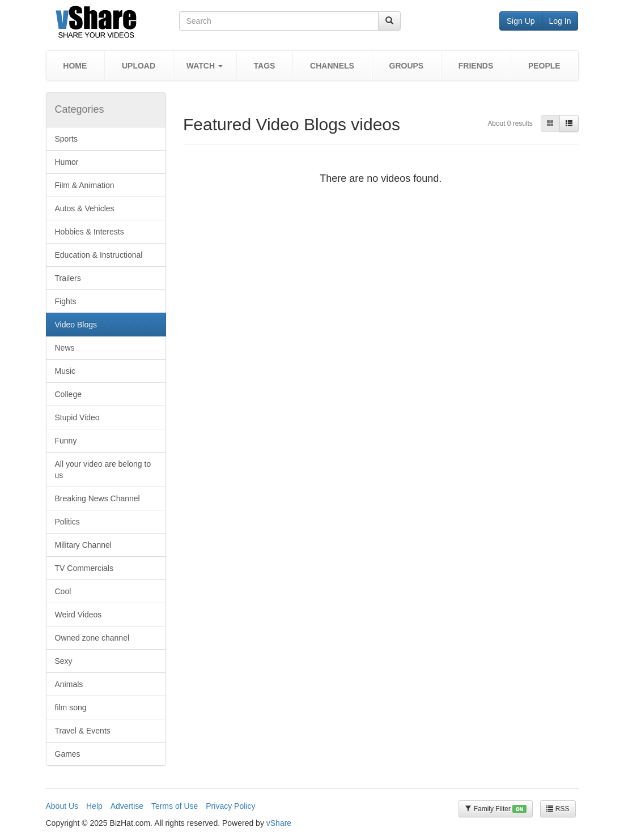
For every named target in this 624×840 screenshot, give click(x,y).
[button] (205, 65)
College (68, 394)
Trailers (68, 278)
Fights (66, 301)
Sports (66, 139)
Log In (560, 21)
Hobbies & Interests (90, 232)
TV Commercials (84, 568)
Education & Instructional (99, 255)
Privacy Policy (230, 806)
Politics (67, 522)
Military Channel (83, 545)
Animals (69, 684)
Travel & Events (83, 731)
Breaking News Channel (97, 498)
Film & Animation (85, 185)
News (65, 348)
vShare (279, 823)
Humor (67, 162)
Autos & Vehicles (85, 208)
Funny (66, 441)
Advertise (127, 806)
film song (71, 707)
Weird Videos (78, 615)
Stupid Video (77, 417)
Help (94, 806)
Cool (63, 591)
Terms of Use (175, 806)
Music (65, 371)
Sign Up (521, 21)
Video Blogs (76, 325)
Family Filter (495, 809)
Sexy (64, 661)
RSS (558, 809)
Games (68, 754)
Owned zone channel (92, 638)
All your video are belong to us (103, 470)
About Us (62, 806)
